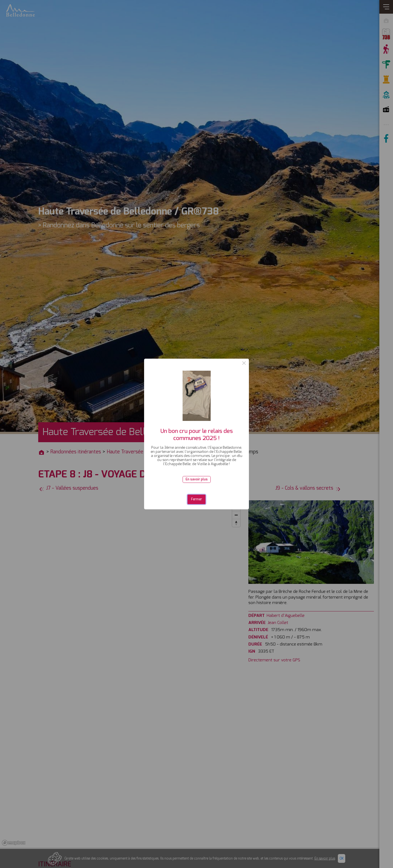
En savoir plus (197, 479)
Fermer (196, 499)
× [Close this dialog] (244, 364)
